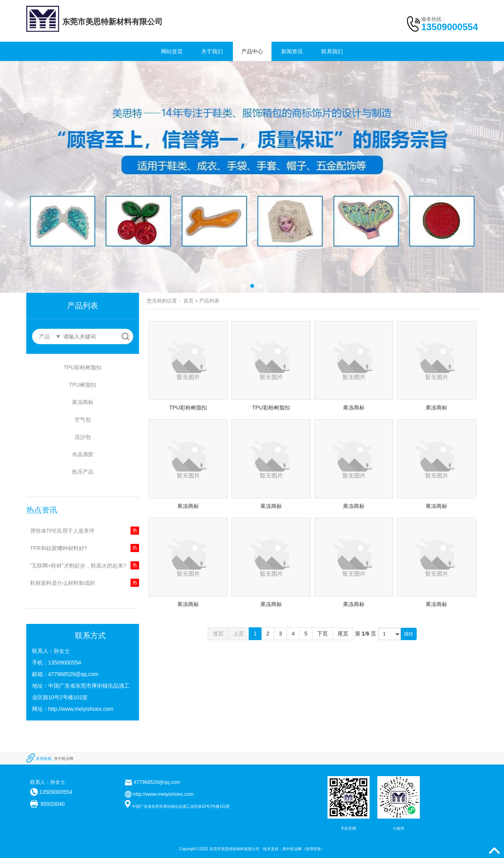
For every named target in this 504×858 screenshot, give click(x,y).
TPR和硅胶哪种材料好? (59, 548)
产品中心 (252, 51)
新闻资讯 (292, 51)
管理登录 (313, 849)
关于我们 (212, 51)
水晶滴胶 (83, 454)
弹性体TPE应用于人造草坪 (62, 531)
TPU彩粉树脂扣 (83, 367)
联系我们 (332, 51)
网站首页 (172, 51)
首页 (188, 301)
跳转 (409, 634)
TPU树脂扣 (83, 385)
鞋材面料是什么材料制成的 (63, 583)
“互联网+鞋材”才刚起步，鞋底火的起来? (78, 566)
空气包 (83, 420)
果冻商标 (83, 402)
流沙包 (83, 437)
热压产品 (83, 472)
